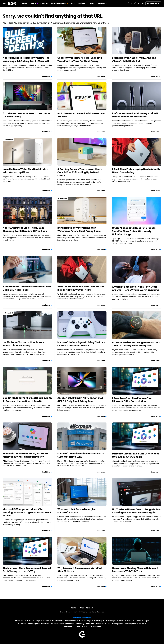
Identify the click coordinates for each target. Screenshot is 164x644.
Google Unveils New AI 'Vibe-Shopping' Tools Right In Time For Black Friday (80, 59)
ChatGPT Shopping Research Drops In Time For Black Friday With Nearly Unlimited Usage (134, 231)
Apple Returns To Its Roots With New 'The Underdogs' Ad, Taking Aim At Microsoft (26, 59)
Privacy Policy (86, 608)
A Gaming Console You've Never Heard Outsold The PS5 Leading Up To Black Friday (80, 172)
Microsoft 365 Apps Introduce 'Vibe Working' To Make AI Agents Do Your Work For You (27, 512)
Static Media (71, 612)
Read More (46, 76)
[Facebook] (128, 3)
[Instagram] (135, 3)
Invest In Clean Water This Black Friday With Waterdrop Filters (25, 171)
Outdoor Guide (57, 624)
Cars (72, 3)
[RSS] (143, 3)
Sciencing (80, 624)
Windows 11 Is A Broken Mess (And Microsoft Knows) (77, 511)
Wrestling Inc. (96, 626)
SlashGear (100, 624)
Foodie (47, 621)
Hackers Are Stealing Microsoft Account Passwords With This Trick (135, 570)
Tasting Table (117, 624)
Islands (129, 621)
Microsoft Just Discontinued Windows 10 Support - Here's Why (81, 455)
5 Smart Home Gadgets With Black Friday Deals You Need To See (27, 288)
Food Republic (57, 621)
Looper (146, 621)
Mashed (23, 624)
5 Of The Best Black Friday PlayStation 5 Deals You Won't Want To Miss (135, 115)
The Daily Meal (131, 624)
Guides (82, 3)
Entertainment (59, 3)
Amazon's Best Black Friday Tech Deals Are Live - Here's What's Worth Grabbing (135, 288)
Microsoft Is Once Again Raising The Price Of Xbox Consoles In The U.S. (81, 344)
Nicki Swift (45, 624)
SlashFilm (90, 624)
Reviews (102, 3)
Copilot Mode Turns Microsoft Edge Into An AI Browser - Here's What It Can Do (27, 400)
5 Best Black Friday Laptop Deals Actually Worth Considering (136, 171)
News (24, 3)
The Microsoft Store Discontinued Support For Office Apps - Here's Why (27, 570)
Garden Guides (71, 621)
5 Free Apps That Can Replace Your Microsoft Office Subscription (132, 400)
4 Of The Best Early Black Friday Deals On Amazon (81, 115)
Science (43, 3)
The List (141, 624)
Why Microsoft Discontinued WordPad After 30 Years (80, 570)
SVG (108, 624)
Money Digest (33, 624)
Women (85, 626)
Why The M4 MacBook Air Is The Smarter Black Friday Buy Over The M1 (81, 288)
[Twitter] (132, 3)
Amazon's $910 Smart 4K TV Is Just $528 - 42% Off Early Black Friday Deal (81, 400)
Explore (39, 621)
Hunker (121, 621)
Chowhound (20, 621)
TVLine (77, 626)
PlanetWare (69, 624)
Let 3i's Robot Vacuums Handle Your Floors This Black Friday (24, 344)
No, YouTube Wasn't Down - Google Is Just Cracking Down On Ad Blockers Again (136, 511)
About (74, 608)
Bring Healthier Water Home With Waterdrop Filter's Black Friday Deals (79, 229)
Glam (81, 621)
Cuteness (30, 621)
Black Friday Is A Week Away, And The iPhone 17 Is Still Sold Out (134, 59)
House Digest (111, 621)
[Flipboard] (139, 3)
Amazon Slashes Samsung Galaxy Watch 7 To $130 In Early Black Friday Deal (136, 344)
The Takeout (68, 626)
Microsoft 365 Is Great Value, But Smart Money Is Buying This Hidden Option (25, 455)
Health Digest (99, 621)
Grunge (88, 621)
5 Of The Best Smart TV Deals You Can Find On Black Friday (27, 115)
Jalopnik (138, 621)
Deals (92, 3)
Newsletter (153, 3)
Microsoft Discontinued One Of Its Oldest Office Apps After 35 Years (135, 455)
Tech (33, 3)
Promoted (9, 140)
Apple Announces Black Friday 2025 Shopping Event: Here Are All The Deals (25, 229)
